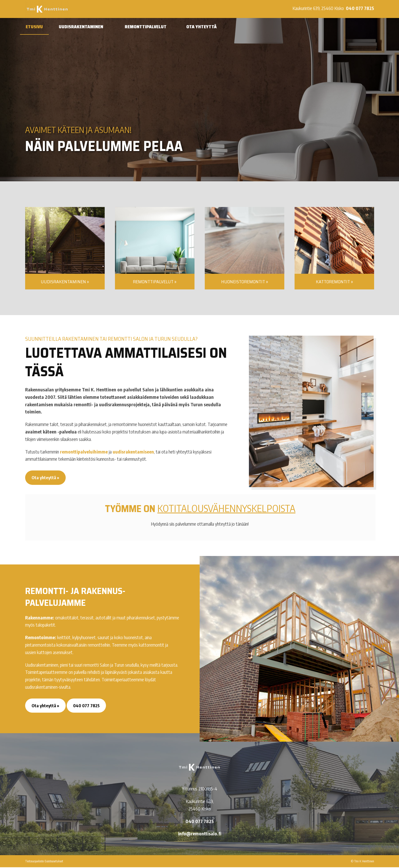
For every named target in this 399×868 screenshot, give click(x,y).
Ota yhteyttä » (46, 478)
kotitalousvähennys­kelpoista (226, 508)
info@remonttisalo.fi (200, 834)
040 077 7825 (360, 8)
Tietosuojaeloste (35, 862)
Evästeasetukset (54, 862)
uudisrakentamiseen (133, 452)
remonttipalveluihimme (84, 452)
